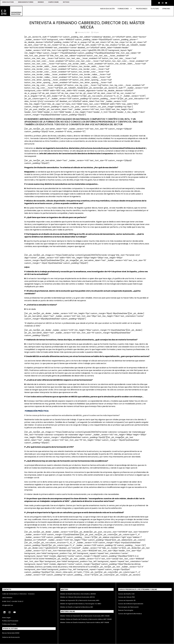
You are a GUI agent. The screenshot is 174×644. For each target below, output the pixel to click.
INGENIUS (41, 2)
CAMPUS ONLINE (53, 2)
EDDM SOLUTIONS (8, 2)
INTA (141, 151)
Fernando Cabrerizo (39, 138)
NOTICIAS (66, 2)
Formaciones (125, 9)
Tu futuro (155, 9)
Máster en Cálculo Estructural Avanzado (102, 136)
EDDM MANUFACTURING (26, 2)
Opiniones (166, 9)
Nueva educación (107, 9)
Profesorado (142, 9)
